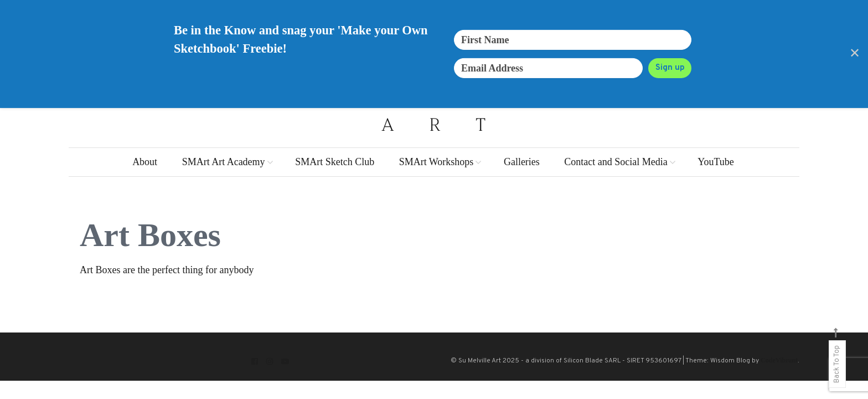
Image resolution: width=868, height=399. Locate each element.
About (145, 162)
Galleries (522, 162)
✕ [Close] (855, 54)
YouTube (716, 162)
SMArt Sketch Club (335, 162)
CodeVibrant (779, 360)
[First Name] (573, 40)
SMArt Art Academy (224, 162)
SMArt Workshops (436, 162)
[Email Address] (548, 68)
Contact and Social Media (616, 162)
